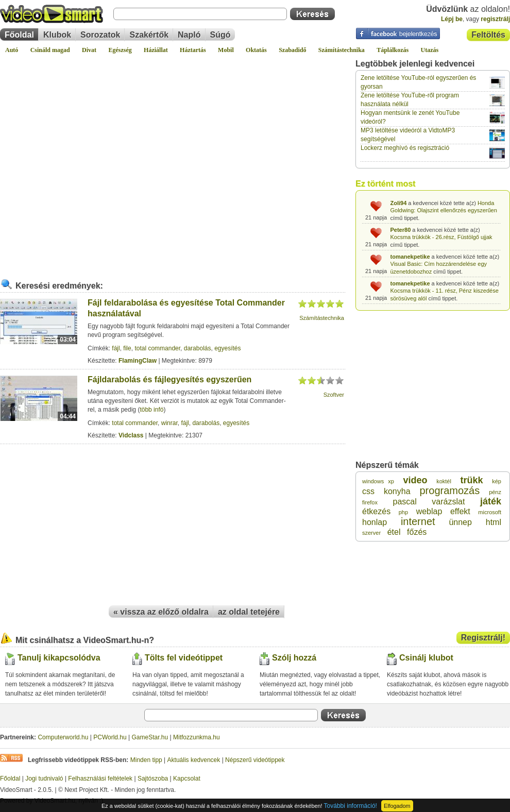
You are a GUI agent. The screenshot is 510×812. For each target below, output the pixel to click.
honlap (375, 522)
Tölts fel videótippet (184, 658)
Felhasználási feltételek (100, 779)
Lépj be (452, 19)
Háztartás (193, 50)
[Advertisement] (104, 162)
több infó (151, 410)
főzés (417, 532)
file (127, 348)
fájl (116, 348)
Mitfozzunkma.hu (197, 737)
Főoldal (19, 35)
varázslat (448, 502)
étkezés (376, 511)
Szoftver (334, 395)
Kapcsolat (187, 779)
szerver (371, 533)
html (494, 522)
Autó (12, 50)
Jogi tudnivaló (44, 779)
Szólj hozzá (294, 658)
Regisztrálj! (483, 638)
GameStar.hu (150, 737)
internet (418, 521)
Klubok (57, 35)
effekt (460, 511)
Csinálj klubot (426, 658)
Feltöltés (488, 35)
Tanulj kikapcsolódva (59, 658)
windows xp (378, 481)
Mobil (226, 50)
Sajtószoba (153, 779)
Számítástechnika (342, 50)
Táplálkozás (393, 50)
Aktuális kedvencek (194, 760)
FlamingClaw (138, 361)
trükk (472, 480)
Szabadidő (292, 50)
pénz (495, 492)
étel (394, 532)
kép (497, 481)
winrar (169, 423)
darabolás (198, 348)
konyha (397, 491)
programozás (449, 490)
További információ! (351, 806)
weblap (429, 511)
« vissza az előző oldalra (161, 612)
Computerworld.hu (63, 737)
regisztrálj (495, 19)
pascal (405, 502)
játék (491, 501)
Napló (189, 35)
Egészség (120, 50)
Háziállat (156, 50)
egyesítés (227, 348)
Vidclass (131, 435)
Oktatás (256, 50)
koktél (444, 481)
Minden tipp (146, 760)
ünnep (460, 522)
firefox (370, 502)
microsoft (490, 512)
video (415, 480)
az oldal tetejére (249, 612)
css (368, 491)
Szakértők (149, 35)
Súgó (220, 35)
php (403, 512)
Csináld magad (50, 50)
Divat (89, 50)
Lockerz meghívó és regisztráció (405, 148)
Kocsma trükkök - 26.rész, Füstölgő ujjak (441, 237)
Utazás (430, 50)
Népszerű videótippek (255, 760)
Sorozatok (100, 35)
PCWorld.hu (110, 737)
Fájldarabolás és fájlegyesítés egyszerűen (169, 379)
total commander (157, 348)
